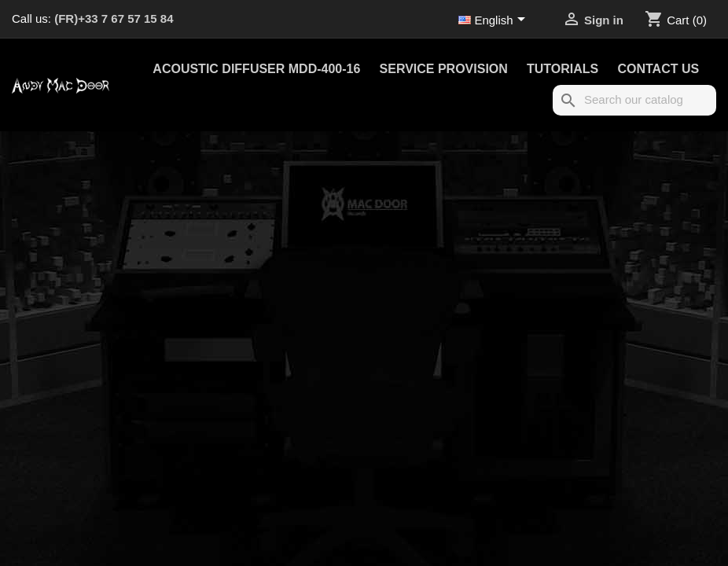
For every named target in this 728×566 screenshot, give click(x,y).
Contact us (658, 69)
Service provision (444, 69)
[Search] (634, 100)
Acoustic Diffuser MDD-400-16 (256, 69)
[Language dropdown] (495, 21)
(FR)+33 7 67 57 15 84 (114, 18)
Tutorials (563, 69)
